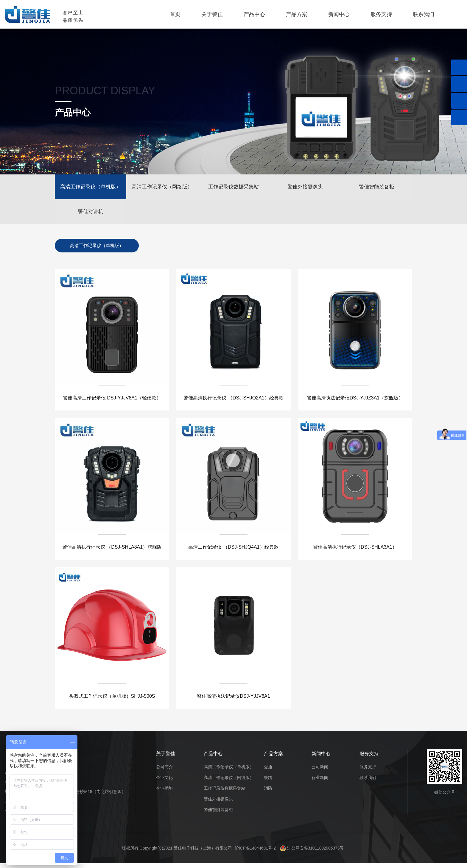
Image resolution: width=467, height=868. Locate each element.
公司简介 (164, 771)
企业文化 (164, 782)
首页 (175, 14)
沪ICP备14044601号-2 (255, 853)
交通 (268, 771)
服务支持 (381, 14)
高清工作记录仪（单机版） (91, 188)
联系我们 (424, 14)
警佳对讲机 (91, 214)
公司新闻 (320, 771)
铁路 (268, 782)
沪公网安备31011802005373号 (312, 853)
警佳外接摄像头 (305, 188)
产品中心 (254, 14)
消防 (268, 793)
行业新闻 (320, 782)
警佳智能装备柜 (377, 188)
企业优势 (164, 793)
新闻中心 (339, 14)
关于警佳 (212, 14)
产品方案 (297, 14)
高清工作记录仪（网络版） (162, 188)
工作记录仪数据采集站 (233, 188)
